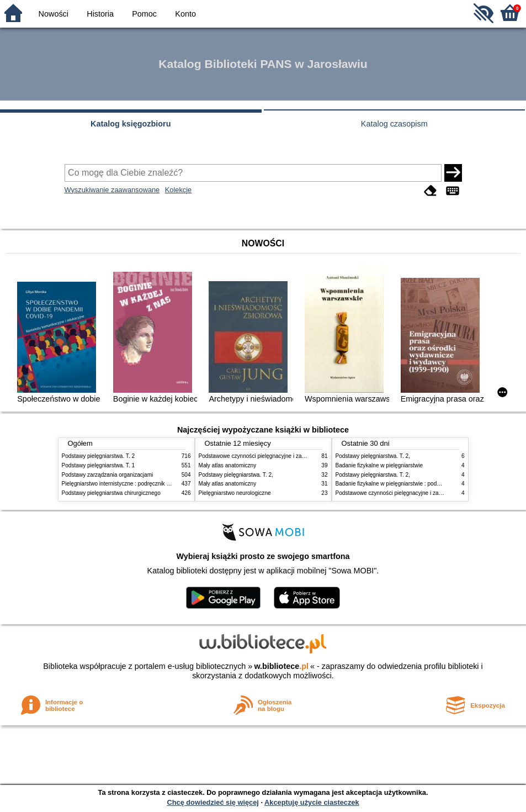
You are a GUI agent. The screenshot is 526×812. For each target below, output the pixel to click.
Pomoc (144, 14)
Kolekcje (178, 190)
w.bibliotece (281, 666)
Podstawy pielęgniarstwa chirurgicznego (111, 493)
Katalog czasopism (394, 124)
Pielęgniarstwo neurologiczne (235, 493)
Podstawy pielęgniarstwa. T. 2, (236, 475)
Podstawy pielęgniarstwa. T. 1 (99, 465)
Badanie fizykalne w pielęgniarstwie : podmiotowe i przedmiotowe (416, 484)
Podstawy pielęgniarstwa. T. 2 (99, 456)
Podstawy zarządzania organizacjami (108, 475)
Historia (100, 14)
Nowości (54, 14)
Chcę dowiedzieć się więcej (212, 802)
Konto (185, 14)
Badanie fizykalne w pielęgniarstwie (379, 465)
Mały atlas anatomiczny (228, 465)
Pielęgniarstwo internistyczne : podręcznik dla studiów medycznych (144, 484)
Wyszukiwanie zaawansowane (112, 190)
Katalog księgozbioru (131, 124)
